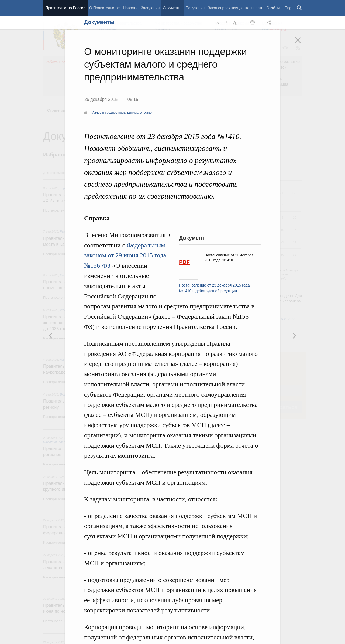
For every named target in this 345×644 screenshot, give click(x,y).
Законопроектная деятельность (235, 8)
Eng (288, 8)
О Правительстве (104, 8)
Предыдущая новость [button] (294, 336)
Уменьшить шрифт (218, 23)
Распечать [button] (253, 23)
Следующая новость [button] (51, 336)
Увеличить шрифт (235, 23)
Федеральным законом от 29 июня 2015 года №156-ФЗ (125, 255)
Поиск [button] (299, 8)
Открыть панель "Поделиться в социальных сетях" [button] (270, 23)
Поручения (195, 8)
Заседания (150, 8)
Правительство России (65, 8)
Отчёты (273, 8)
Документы (172, 8)
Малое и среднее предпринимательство (122, 113)
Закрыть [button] (302, 44)
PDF (184, 262)
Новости (130, 8)
